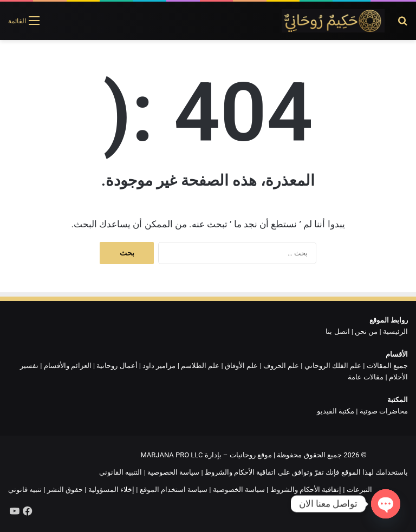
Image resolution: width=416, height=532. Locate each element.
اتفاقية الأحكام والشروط (240, 472)
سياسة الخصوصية (173, 472)
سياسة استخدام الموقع (174, 490)
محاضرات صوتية (384, 411)
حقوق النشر (65, 490)
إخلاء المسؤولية (111, 490)
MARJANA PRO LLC (171, 455)
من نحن (366, 331)
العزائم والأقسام (68, 366)
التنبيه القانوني (121, 472)
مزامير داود (159, 366)
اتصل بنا (337, 331)
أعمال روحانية (117, 366)
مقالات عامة (366, 377)
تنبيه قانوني (25, 490)
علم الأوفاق (241, 366)
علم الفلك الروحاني (333, 366)
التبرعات (359, 490)
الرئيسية (395, 331)
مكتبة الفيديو (336, 411)
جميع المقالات (387, 366)
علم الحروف (281, 366)
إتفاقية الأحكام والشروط (306, 490)
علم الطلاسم (200, 366)
